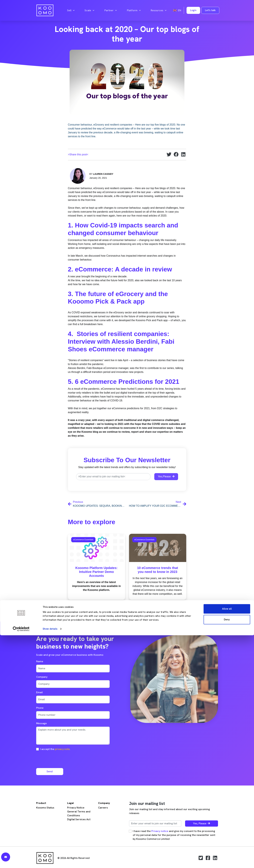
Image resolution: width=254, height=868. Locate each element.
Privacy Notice (76, 808)
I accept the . (55, 749)
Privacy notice (160, 831)
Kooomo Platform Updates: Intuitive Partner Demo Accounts (97, 572)
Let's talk (210, 10)
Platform (134, 10)
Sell (71, 10)
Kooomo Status (45, 808)
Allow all (227, 842)
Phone (40, 708)
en (177, 10)
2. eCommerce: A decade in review (120, 269)
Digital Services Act (79, 819)
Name (40, 661)
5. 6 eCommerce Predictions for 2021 (124, 382)
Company (42, 677)
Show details (50, 862)
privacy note (62, 749)
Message (41, 723)
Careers (103, 808)
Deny (227, 852)
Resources (159, 10)
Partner (111, 10)
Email (39, 692)
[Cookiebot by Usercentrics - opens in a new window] (21, 862)
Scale (89, 10)
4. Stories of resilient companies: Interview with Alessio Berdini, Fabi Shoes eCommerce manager (121, 341)
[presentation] (61, 759)
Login (193, 10)
